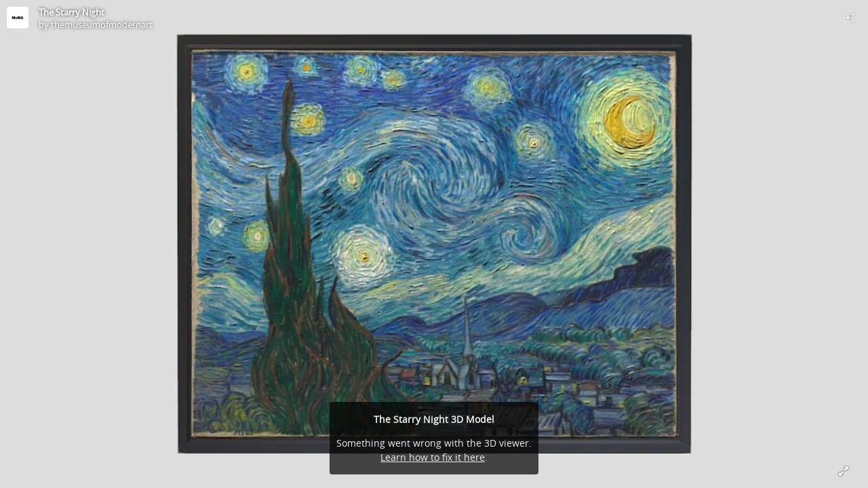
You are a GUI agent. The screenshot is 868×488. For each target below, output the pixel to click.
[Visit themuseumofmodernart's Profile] (18, 18)
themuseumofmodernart (102, 24)
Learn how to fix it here (433, 457)
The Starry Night (72, 12)
